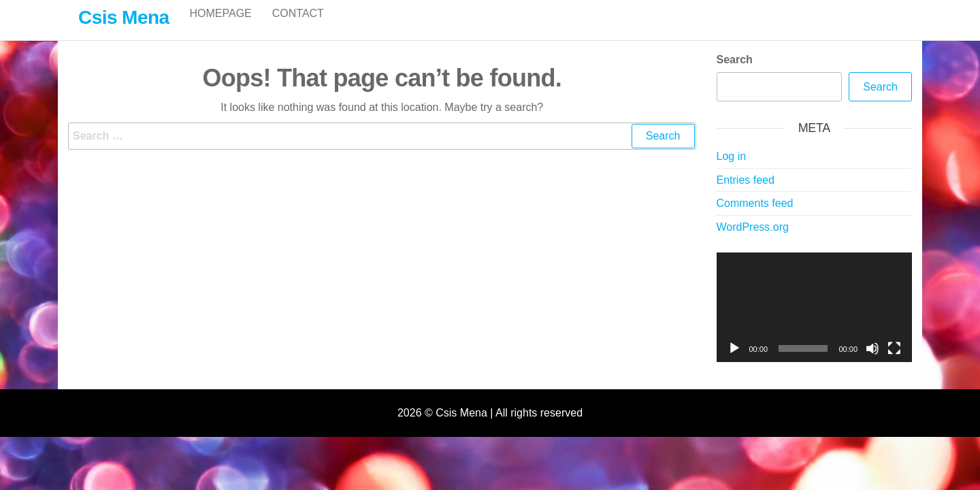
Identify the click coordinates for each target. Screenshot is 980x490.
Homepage (220, 27)
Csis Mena (124, 17)
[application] (815, 322)
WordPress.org (753, 241)
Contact (298, 27)
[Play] (734, 363)
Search (735, 74)
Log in (732, 170)
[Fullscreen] (894, 363)
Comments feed (755, 217)
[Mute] (872, 363)
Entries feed (746, 194)
